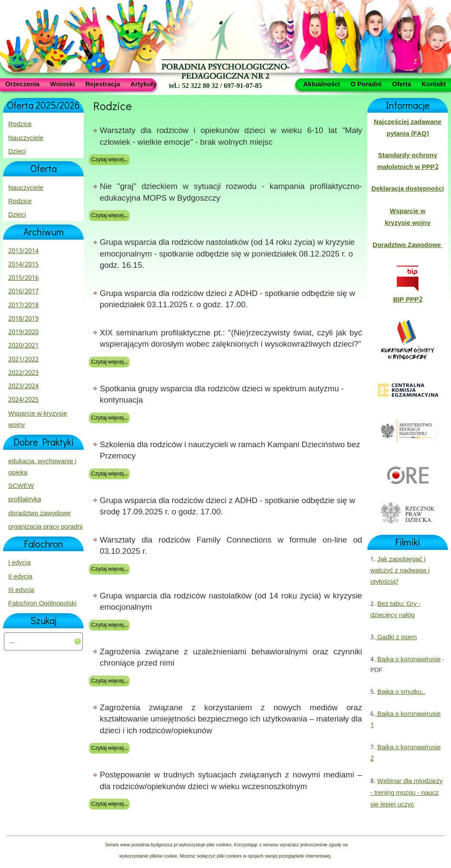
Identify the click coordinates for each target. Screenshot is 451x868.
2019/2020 (23, 332)
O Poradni (366, 84)
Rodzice (20, 124)
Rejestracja (103, 84)
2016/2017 (23, 292)
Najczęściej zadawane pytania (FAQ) (408, 128)
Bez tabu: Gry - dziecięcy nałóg (395, 610)
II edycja (20, 577)
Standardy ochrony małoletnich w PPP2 (407, 161)
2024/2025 (23, 400)
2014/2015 (23, 265)
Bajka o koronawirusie (409, 660)
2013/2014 (23, 251)
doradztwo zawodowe (39, 514)
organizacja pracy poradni (45, 527)
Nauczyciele (26, 138)
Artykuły (144, 84)
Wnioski (62, 84)
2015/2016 (23, 278)
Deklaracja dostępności (407, 189)
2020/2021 (23, 346)
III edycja (21, 590)
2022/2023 (23, 373)
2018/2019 (23, 319)
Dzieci (17, 152)
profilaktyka (25, 500)
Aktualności (322, 84)
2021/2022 (23, 360)
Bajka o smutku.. (401, 692)
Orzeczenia (22, 84)
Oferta (402, 84)
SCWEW (21, 486)
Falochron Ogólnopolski (42, 604)
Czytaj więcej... (109, 160)
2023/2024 (23, 387)
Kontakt (434, 84)
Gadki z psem (396, 637)
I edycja (20, 563)
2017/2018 (23, 306)
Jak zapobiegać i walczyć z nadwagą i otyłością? (400, 571)
